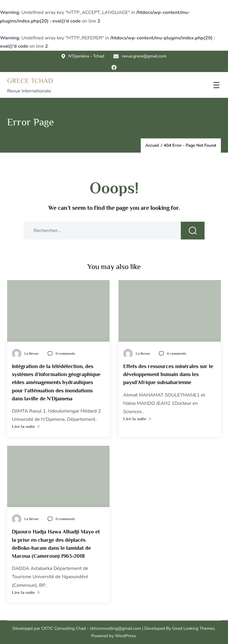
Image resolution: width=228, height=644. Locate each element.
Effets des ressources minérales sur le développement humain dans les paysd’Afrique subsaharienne (168, 374)
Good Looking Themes (193, 628)
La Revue (31, 354)
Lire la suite (26, 426)
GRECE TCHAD (30, 81)
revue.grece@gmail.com (140, 56)
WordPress (125, 636)
